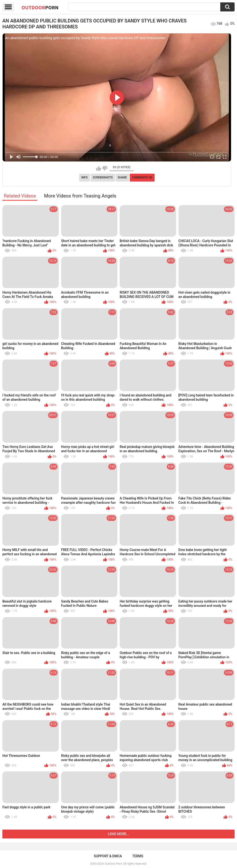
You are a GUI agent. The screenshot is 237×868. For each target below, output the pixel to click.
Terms (138, 856)
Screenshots (103, 177)
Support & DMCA (108, 856)
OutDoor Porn (113, 864)
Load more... (119, 834)
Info (84, 177)
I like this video (99, 168)
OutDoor (40, 7)
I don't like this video (105, 168)
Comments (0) (142, 177)
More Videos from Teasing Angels (80, 196)
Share (122, 177)
